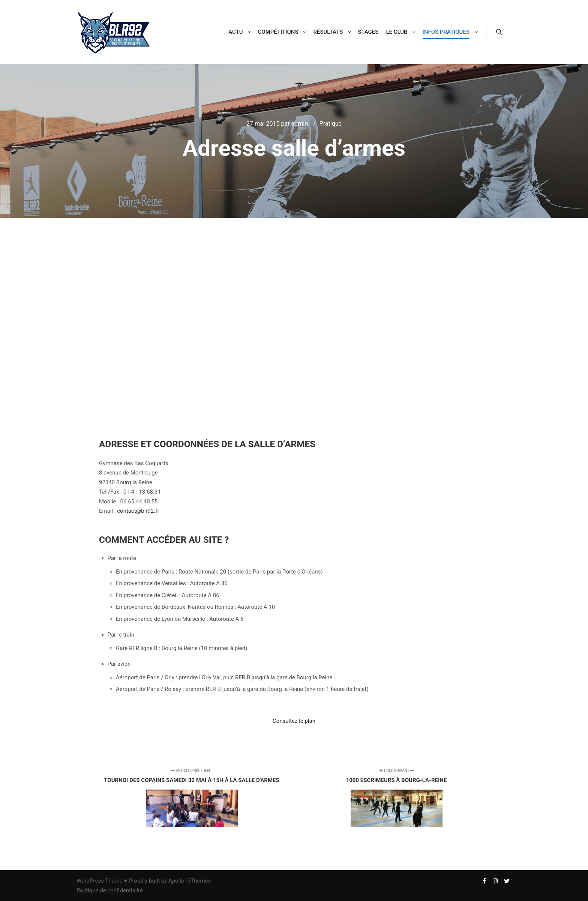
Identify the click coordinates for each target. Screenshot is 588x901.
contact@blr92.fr (138, 511)
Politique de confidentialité (110, 890)
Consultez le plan (294, 721)
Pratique (331, 124)
